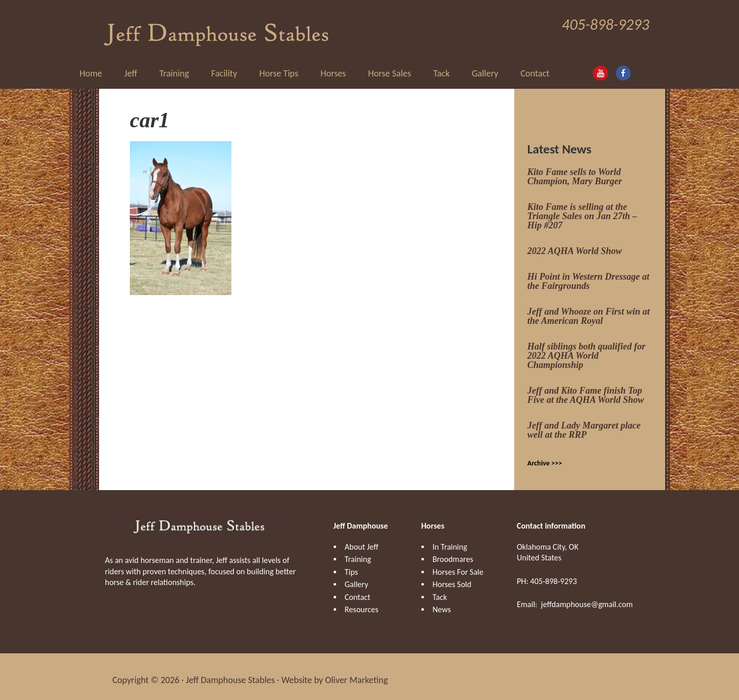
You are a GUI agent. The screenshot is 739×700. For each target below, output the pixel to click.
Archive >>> (545, 456)
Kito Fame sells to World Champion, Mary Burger (575, 169)
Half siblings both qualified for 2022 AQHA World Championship (587, 348)
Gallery (357, 577)
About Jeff (362, 540)
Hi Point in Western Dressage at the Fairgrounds (589, 274)
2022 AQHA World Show (575, 244)
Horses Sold (452, 577)
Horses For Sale (458, 565)
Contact (358, 590)
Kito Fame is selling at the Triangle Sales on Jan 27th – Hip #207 (582, 209)
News (442, 602)
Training (358, 552)
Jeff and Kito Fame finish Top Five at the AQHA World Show (586, 388)
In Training (450, 540)
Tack (440, 590)
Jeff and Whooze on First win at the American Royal (589, 309)
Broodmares (453, 552)
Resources (362, 602)
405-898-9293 (606, 24)
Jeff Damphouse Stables (217, 26)
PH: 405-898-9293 (547, 574)
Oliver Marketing (357, 673)
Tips (352, 565)
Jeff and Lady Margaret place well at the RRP (584, 423)
